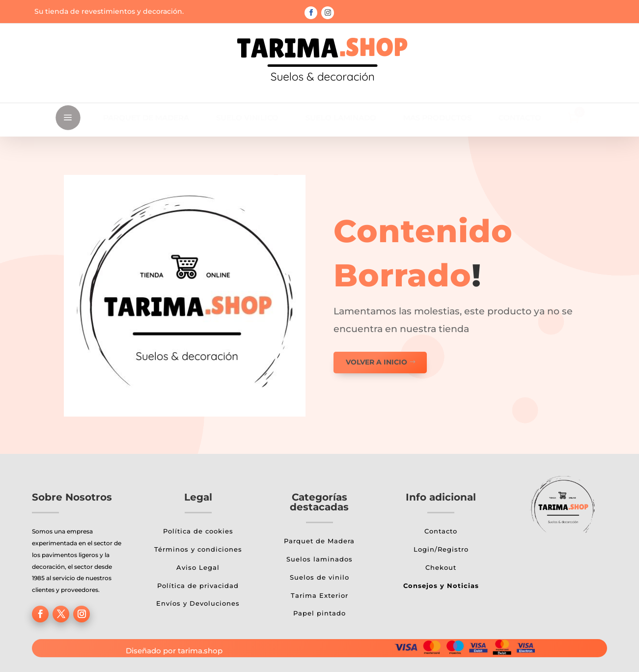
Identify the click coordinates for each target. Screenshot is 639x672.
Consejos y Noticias (441, 586)
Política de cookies (198, 531)
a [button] (68, 118)
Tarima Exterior (319, 595)
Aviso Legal (198, 567)
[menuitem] (146, 118)
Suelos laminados (319, 559)
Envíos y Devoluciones (198, 603)
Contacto (441, 531)
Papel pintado (319, 613)
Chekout (441, 567)
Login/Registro (441, 549)
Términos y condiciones (198, 549)
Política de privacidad (198, 586)
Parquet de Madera (319, 541)
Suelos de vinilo (319, 577)
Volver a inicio (376, 362)
